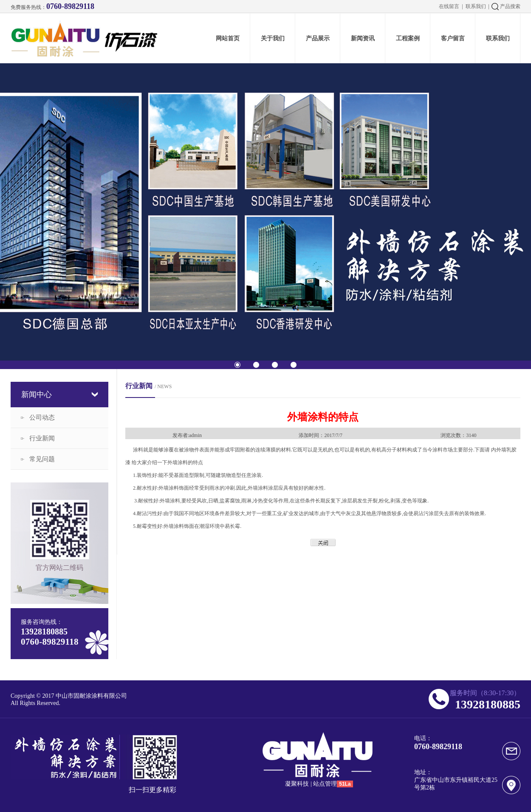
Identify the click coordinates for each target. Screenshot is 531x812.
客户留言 (453, 38)
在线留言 (449, 6)
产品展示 (318, 38)
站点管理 (325, 784)
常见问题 (42, 459)
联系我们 (476, 6)
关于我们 (273, 38)
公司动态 (42, 417)
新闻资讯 (363, 38)
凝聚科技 (297, 784)
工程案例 (408, 38)
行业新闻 (42, 438)
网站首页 (228, 38)
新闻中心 (37, 395)
